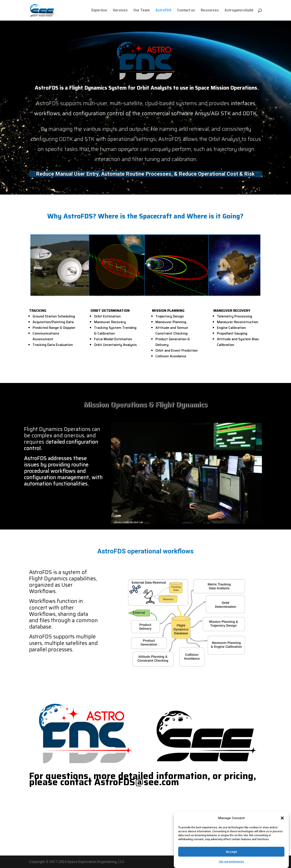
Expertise (99, 11)
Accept (231, 859)
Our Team (142, 11)
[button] (282, 825)
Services (120, 11)
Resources (210, 11)
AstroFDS (163, 11)
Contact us (186, 11)
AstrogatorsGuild (239, 11)
